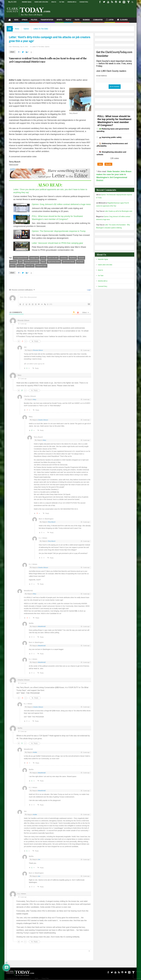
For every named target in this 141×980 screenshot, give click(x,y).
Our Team (62, 2)
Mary (35, 399)
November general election (32, 262)
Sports (59, 21)
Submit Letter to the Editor (41, 2)
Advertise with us (72, 2)
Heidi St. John (30, 266)
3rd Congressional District (21, 258)
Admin (36, 978)
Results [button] (108, 164)
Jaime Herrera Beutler (69, 262)
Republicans (73, 258)
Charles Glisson (30, 396)
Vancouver (81, 258)
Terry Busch (80, 262)
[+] (51, 304)
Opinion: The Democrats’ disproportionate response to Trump (59, 231)
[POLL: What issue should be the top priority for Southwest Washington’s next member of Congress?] (22, 219)
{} (48, 304)
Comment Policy (84, 2)
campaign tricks (34, 258)
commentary (64, 258)
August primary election (54, 262)
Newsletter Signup (27, 2)
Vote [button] (100, 164)
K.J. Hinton (43, 538)
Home (17, 29)
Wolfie (35, 752)
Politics (34, 21)
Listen (110, 20)
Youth (77, 21)
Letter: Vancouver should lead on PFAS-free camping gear (57, 243)
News (16, 21)
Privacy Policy (45, 978)
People (68, 21)
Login (89, 290)
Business (86, 21)
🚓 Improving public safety (110, 137)
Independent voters (41, 266)
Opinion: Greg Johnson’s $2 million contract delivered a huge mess (61, 204)
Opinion (25, 21)
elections (13, 266)
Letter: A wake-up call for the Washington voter (118, 211)
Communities (98, 21)
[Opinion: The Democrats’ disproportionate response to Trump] (22, 234)
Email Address (102, 76)
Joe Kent (43, 258)
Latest (20, 262)
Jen (39, 859)
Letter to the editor (53, 258)
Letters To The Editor (41, 29)
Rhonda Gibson (38, 350)
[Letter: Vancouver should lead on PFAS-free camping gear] (22, 246)
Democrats (13, 262)
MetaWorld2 (42, 626)
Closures (122, 20)
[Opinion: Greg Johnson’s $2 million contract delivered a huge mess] (22, 208)
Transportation (47, 21)
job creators (20, 266)
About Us (54, 2)
